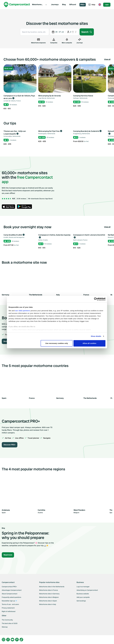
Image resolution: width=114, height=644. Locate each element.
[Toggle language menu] (100, 5)
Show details (96, 336)
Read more (8, 555)
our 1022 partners (23, 311)
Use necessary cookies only (57, 343)
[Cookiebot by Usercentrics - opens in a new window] (96, 299)
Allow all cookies (89, 343)
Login (107, 5)
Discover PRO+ (10, 445)
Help (92, 5)
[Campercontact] (17, 5)
